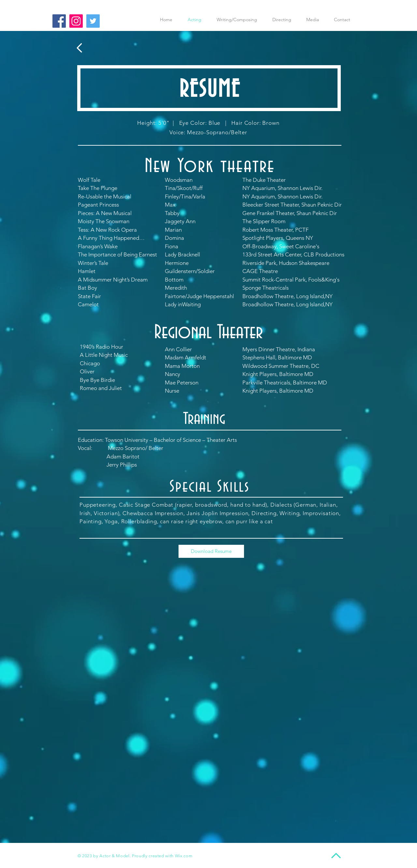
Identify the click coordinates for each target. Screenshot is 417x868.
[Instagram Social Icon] (76, 21)
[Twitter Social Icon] (93, 21)
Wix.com (184, 856)
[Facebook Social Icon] (59, 21)
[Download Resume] (211, 551)
